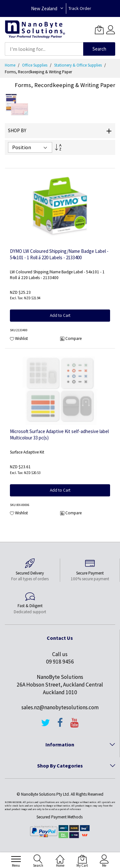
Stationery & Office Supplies (78, 65)
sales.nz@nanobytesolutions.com (60, 707)
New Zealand (44, 8)
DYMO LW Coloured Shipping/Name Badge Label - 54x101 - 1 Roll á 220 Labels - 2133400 (59, 254)
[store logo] (35, 30)
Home (11, 65)
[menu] (16, 859)
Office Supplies (35, 65)
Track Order (80, 8)
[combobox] (44, 49)
